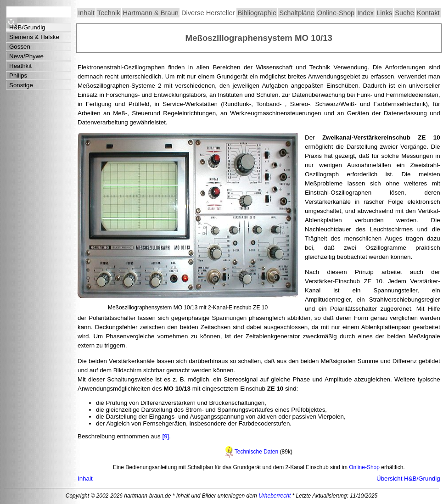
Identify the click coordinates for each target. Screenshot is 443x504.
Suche (404, 13)
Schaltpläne (297, 13)
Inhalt (86, 13)
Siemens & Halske (34, 37)
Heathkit (20, 66)
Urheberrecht (275, 496)
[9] (165, 436)
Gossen (20, 47)
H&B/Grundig (27, 27)
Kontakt (428, 13)
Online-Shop (336, 13)
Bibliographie (257, 13)
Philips (18, 76)
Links (384, 13)
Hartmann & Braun (151, 13)
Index (365, 13)
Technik (109, 13)
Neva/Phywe (26, 56)
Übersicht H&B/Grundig (408, 479)
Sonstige (21, 85)
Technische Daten (256, 452)
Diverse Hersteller (208, 13)
